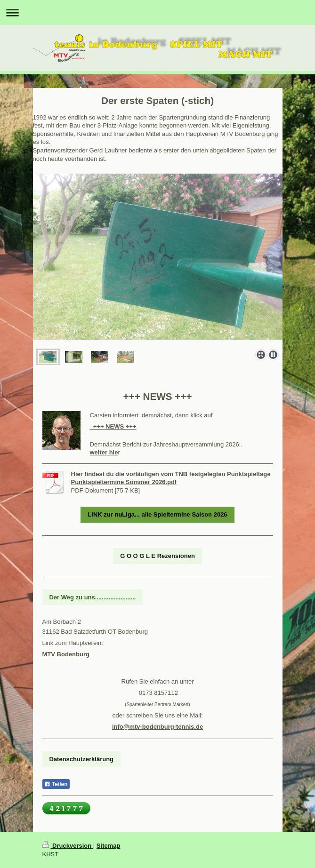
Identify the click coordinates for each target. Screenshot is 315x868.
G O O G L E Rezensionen (157, 556)
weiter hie (104, 452)
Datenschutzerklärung (82, 759)
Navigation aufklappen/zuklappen (157, 12)
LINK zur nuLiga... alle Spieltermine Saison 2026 (157, 514)
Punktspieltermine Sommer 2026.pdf (124, 482)
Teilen (56, 784)
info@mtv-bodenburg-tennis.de (157, 727)
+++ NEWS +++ (113, 426)
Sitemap (109, 846)
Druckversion (68, 846)
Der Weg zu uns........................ (93, 597)
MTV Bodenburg (66, 654)
